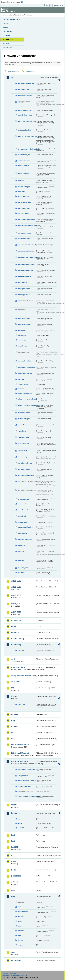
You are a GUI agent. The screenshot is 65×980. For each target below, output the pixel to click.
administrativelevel (25, 96)
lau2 (13, 841)
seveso (15, 882)
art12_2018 (16, 587)
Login (47, 5)
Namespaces (8, 48)
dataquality (16, 645)
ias (13, 733)
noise (14, 870)
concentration (23, 912)
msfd (14, 861)
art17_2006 (16, 595)
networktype (22, 340)
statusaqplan (23, 533)
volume (21, 945)
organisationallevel (25, 373)
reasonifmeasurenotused (27, 425)
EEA (13, 2)
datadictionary (18, 639)
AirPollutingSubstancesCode (27, 770)
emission (21, 916)
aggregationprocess (25, 111)
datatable (21, 191)
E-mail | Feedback (9, 973)
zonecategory (23, 568)
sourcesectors (23, 504)
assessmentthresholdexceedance (27, 149)
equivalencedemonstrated (27, 226)
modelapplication (24, 295)
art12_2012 (16, 581)
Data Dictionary (20, 15)
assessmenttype (24, 155)
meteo (20, 926)
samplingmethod (24, 469)
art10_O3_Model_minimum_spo (27, 136)
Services (6, 44)
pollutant (21, 389)
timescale (21, 545)
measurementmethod (26, 270)
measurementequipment (27, 265)
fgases (14, 696)
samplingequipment (25, 463)
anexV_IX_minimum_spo (27, 121)
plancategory (23, 379)
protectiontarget (24, 419)
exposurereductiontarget (27, 245)
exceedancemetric (24, 233)
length (20, 921)
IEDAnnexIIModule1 (20, 745)
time (19, 935)
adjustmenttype (24, 89)
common (15, 633)
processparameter (24, 413)
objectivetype (23, 346)
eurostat (15, 682)
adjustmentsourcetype (26, 83)
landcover (16, 813)
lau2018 (15, 847)
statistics (21, 931)
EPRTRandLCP (18, 667)
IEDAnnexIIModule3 (20, 753)
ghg (13, 721)
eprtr (13, 659)
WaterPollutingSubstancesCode (27, 796)
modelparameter (24, 319)
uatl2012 (21, 828)
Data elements (8, 31)
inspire (14, 805)
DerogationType (24, 776)
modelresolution (24, 324)
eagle (20, 823)
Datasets (6, 23)
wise (13, 952)
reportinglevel (23, 431)
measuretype (23, 283)
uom (13, 896)
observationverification (26, 367)
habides (15, 727)
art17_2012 (16, 604)
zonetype (21, 573)
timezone (21, 560)
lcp (13, 855)
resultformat (22, 451)
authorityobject (23, 166)
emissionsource (24, 213)
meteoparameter (24, 289)
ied (13, 739)
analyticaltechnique (25, 115)
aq (12, 78)
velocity (21, 940)
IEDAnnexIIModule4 (20, 761)
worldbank (16, 960)
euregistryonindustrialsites (23, 676)
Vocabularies (8, 40)
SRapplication (23, 522)
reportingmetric (24, 437)
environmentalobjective (26, 219)
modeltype (22, 330)
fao (13, 688)
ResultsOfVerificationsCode (27, 780)
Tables (5, 27)
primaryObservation (25, 393)
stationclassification (25, 527)
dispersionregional (25, 202)
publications (17, 876)
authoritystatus (23, 173)
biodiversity (17, 620)
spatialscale (22, 516)
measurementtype (24, 276)
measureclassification (26, 251)
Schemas (6, 35)
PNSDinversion (23, 384)
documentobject (24, 208)
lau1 (13, 835)
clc (19, 819)
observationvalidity (25, 361)
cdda (14, 626)
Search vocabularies (14, 71)
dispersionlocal (23, 196)
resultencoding (23, 443)
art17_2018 (16, 612)
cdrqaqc (21, 181)
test (13, 890)
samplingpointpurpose (26, 475)
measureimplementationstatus (27, 257)
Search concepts (30, 71)
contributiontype (24, 187)
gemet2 (15, 715)
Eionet (12, 15)
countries (21, 704)
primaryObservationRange (27, 399)
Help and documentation (12, 19)
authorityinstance (24, 161)
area (19, 907)
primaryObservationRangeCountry (27, 405)
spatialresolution (24, 510)
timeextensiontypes (25, 539)
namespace (22, 335)
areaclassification (24, 130)
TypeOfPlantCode (24, 787)
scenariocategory (24, 499)
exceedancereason (25, 239)
